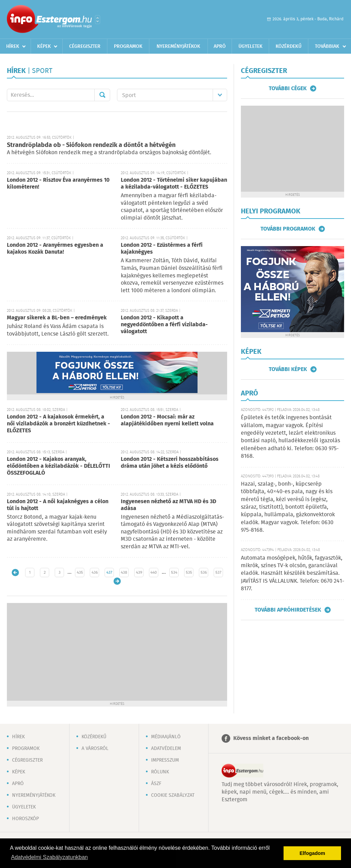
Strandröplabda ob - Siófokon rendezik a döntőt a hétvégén (91, 145)
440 (154, 573)
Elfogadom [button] (312, 853)
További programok (288, 229)
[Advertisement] (117, 651)
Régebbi (117, 581)
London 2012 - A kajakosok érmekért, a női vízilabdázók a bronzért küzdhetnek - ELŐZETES (58, 424)
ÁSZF (156, 784)
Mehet (102, 95)
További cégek (288, 88)
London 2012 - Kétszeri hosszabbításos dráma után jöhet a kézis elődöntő (170, 463)
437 (109, 573)
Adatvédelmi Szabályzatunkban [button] (49, 857)
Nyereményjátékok (178, 46)
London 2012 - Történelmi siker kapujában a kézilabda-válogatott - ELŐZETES (174, 184)
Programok (128, 46)
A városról (95, 749)
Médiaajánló (166, 737)
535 (189, 573)
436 (95, 573)
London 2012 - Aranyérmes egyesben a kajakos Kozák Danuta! (55, 249)
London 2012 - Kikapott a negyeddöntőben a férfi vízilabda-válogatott (164, 325)
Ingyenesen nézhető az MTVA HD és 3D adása (168, 505)
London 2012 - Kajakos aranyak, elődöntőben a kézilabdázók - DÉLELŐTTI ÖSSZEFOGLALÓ (58, 466)
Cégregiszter (85, 46)
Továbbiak (327, 46)
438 (124, 573)
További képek (288, 369)
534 (174, 573)
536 (204, 573)
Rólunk (160, 772)
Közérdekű (289, 46)
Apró (220, 46)
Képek (44, 46)
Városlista (98, 20)
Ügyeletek (251, 46)
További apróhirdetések (288, 610)
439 (139, 573)
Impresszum (165, 760)
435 (80, 573)
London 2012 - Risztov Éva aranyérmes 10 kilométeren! (58, 184)
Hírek (13, 46)
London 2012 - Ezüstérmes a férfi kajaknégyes (162, 249)
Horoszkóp (25, 819)
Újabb (15, 573)
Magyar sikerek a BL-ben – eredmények (57, 318)
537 (218, 573)
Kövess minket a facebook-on (271, 738)
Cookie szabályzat (173, 795)
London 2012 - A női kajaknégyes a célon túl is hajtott (58, 505)
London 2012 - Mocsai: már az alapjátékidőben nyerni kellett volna (167, 420)
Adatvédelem (166, 749)
